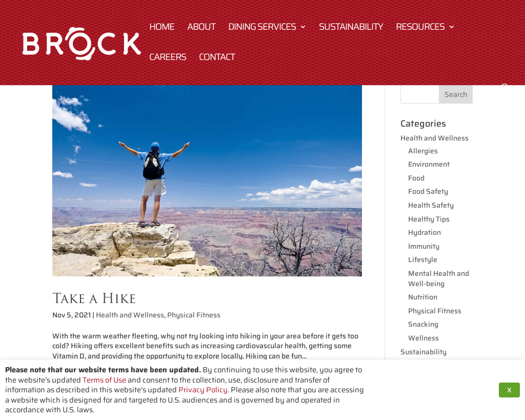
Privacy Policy (203, 389)
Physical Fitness (194, 315)
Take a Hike (94, 298)
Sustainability (351, 28)
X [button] (509, 390)
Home (162, 28)
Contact (217, 59)
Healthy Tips (429, 219)
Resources (420, 28)
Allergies (423, 151)
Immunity (424, 246)
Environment (429, 164)
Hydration (425, 232)
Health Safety (431, 205)
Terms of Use (104, 380)
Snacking (423, 324)
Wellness (423, 338)
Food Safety (428, 191)
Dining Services (262, 28)
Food (416, 178)
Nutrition (423, 297)
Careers (168, 59)
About (201, 28)
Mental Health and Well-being (439, 278)
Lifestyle (423, 259)
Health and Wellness (130, 315)
